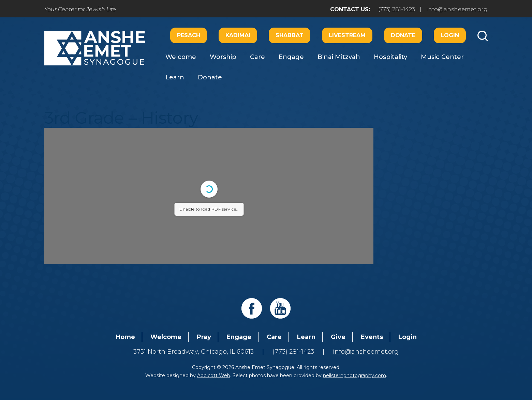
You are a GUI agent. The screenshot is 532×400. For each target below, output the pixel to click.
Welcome (181, 57)
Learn (175, 77)
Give (338, 337)
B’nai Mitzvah (339, 57)
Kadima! (238, 35)
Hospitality (390, 57)
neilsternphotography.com (354, 375)
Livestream (347, 35)
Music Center (442, 57)
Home (125, 337)
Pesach (189, 35)
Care (257, 57)
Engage (291, 57)
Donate (403, 35)
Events (372, 337)
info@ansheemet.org (457, 9)
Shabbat (290, 35)
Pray (204, 337)
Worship (223, 57)
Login (450, 35)
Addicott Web (214, 375)
